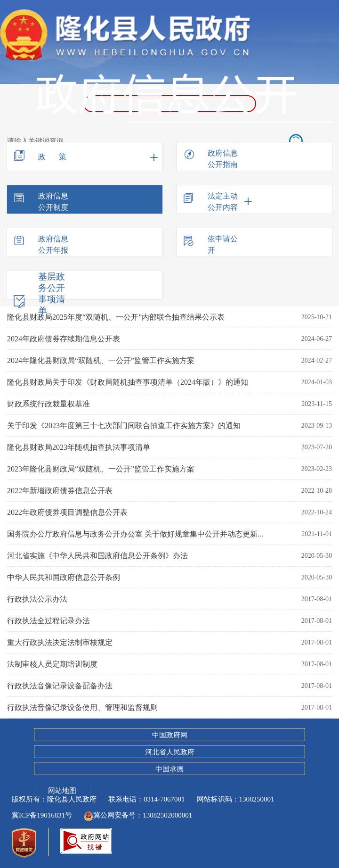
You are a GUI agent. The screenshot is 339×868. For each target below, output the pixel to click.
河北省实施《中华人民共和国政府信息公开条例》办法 (97, 556)
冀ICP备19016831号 (42, 815)
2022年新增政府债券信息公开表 (60, 491)
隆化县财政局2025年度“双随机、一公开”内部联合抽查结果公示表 (116, 317)
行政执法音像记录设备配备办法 (60, 686)
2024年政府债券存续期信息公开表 (64, 339)
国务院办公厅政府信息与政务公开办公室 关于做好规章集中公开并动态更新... (135, 534)
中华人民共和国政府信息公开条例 (64, 577)
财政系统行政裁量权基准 (48, 404)
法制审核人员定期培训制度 (52, 664)
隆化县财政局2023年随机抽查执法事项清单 (79, 447)
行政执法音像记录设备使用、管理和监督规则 (82, 707)
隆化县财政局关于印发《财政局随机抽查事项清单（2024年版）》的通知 (128, 382)
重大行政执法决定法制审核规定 (60, 642)
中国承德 (169, 769)
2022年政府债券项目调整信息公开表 (67, 512)
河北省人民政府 (170, 752)
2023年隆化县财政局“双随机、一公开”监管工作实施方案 (101, 469)
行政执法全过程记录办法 (48, 621)
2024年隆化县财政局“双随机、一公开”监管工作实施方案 (101, 360)
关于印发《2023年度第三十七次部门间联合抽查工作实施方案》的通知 (124, 426)
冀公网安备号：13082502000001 (138, 815)
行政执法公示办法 (37, 599)
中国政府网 (170, 735)
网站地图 (62, 790)
